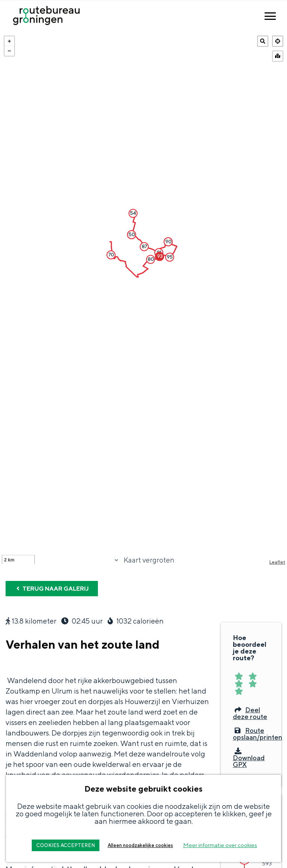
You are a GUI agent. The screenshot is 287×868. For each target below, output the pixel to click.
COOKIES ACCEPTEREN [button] (66, 845)
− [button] (9, 51)
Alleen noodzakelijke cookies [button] (140, 845)
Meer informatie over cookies (220, 845)
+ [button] (9, 41)
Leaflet (277, 583)
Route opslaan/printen (257, 754)
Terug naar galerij (52, 609)
